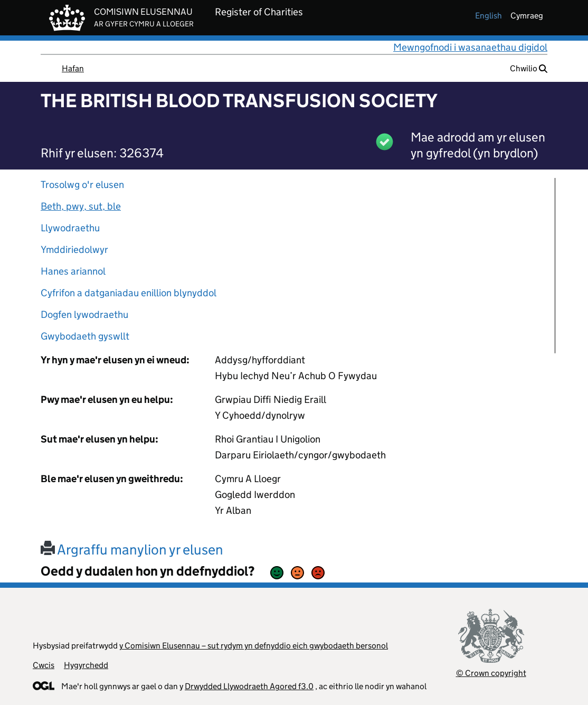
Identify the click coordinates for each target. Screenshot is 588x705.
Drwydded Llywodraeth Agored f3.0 (249, 686)
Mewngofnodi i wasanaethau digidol (470, 47)
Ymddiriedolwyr (74, 250)
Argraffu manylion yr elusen (132, 549)
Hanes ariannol (73, 271)
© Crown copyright (491, 673)
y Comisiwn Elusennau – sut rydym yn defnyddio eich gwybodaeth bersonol (254, 646)
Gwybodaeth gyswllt (85, 336)
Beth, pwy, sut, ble (81, 206)
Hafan (73, 68)
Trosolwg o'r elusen (82, 185)
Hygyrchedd (86, 665)
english (489, 16)
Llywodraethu (70, 228)
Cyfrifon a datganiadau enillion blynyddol (129, 293)
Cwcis (44, 665)
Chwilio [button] (529, 68)
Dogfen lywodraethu (84, 314)
